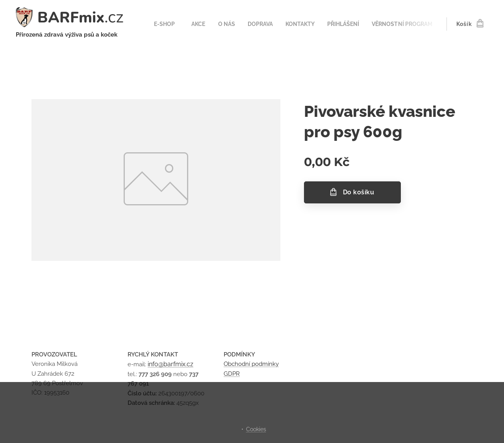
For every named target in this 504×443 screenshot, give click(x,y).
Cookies (256, 429)
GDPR (232, 374)
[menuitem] (165, 24)
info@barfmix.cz (170, 364)
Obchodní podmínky (251, 364)
